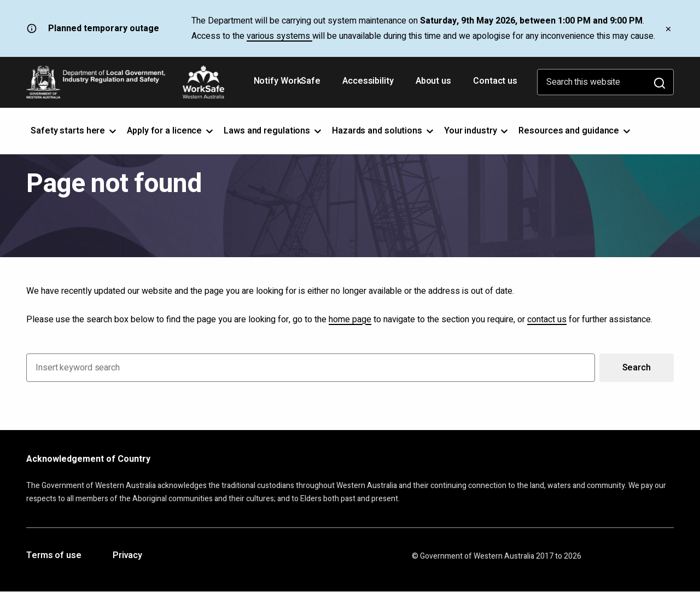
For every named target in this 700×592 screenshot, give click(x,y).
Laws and (273, 131)
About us (433, 81)
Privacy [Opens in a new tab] (127, 556)
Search (637, 368)
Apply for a (171, 131)
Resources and (575, 131)
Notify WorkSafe (287, 81)
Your (477, 131)
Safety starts (74, 131)
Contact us (495, 81)
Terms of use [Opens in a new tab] (54, 556)
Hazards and (384, 131)
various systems (279, 36)
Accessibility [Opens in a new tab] (369, 85)
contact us (547, 320)
